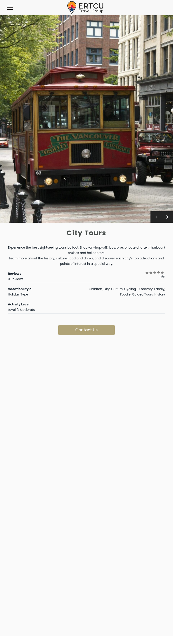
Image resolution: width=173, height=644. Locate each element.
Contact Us (86, 330)
